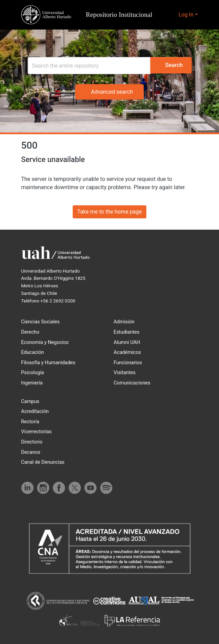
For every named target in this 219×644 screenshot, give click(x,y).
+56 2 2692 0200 (60, 301)
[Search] (84, 66)
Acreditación (36, 411)
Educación (33, 352)
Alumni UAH (127, 342)
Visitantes (126, 373)
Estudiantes (128, 332)
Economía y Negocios (46, 342)
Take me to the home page (109, 212)
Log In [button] (186, 15)
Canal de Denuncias (43, 462)
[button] (89, 15)
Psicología (33, 373)
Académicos (128, 352)
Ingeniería (32, 383)
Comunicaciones (132, 383)
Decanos (31, 452)
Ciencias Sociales (41, 322)
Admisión (124, 322)
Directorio (32, 442)
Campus (31, 401)
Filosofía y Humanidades (49, 363)
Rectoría (31, 422)
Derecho (31, 332)
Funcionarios (128, 363)
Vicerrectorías (37, 432)
